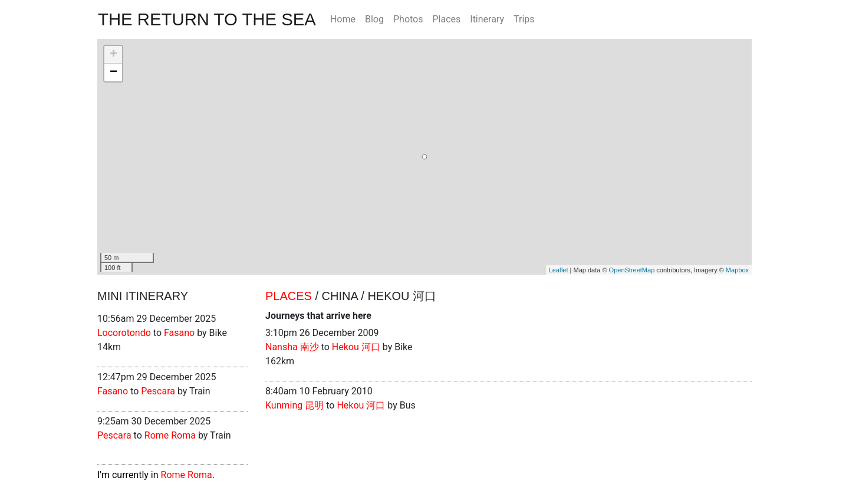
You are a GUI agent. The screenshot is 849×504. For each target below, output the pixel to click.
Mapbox (737, 270)
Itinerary (487, 19)
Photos (408, 19)
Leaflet (559, 270)
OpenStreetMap (632, 270)
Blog (374, 19)
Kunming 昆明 (294, 405)
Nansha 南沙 (292, 347)
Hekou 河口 (356, 347)
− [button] (113, 73)
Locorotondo (124, 333)
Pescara (158, 391)
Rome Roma (170, 435)
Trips (524, 19)
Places (446, 19)
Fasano (179, 333)
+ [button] (113, 55)
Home (343, 19)
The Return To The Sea (207, 19)
